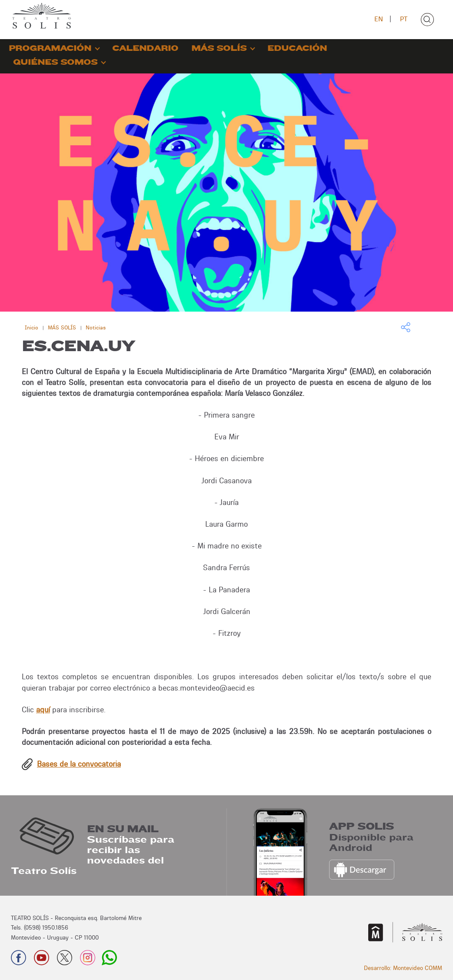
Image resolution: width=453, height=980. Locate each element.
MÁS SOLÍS (219, 48)
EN (379, 19)
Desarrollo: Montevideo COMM (403, 968)
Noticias (96, 327)
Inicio (32, 327)
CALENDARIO (145, 48)
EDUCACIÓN (297, 48)
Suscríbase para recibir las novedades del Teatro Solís (93, 855)
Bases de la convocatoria (79, 764)
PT (404, 19)
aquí (43, 709)
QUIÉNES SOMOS (55, 62)
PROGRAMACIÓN (50, 48)
